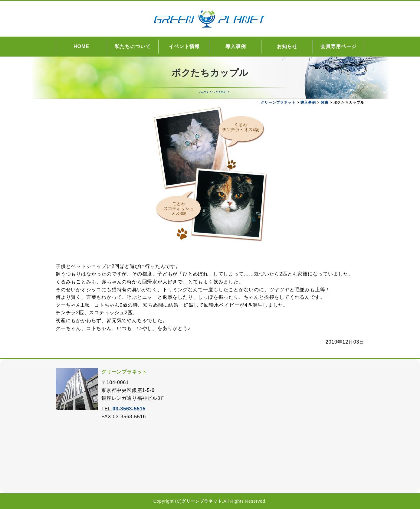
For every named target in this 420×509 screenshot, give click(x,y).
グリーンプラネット (202, 501)
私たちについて (133, 46)
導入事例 (236, 46)
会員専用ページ (338, 46)
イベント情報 (184, 46)
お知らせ (287, 46)
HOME (81, 46)
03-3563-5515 (129, 409)
